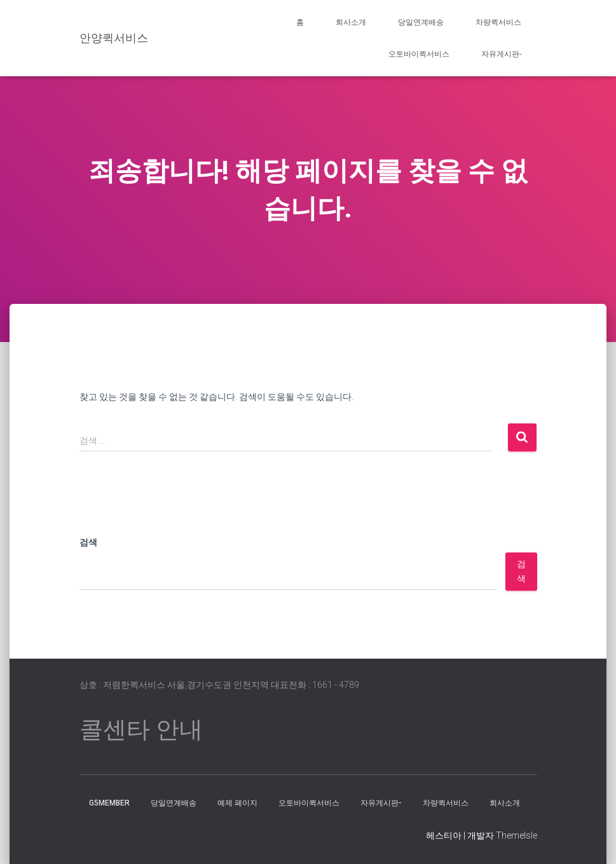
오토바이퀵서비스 (419, 54)
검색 (88, 542)
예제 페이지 (237, 803)
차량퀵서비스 (498, 22)
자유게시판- (501, 54)
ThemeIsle (517, 835)
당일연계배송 (421, 22)
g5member (109, 803)
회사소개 (351, 22)
